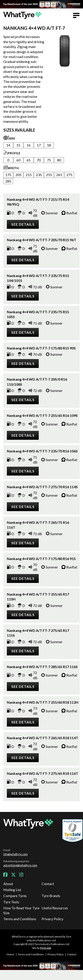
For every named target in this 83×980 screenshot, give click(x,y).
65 (29, 160)
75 (49, 160)
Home (10, 954)
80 (59, 160)
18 (49, 145)
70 (39, 160)
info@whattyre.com (15, 854)
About (8, 884)
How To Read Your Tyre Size (21, 910)
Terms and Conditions (20, 919)
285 (8, 181)
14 (8, 145)
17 (39, 145)
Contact (48, 884)
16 (29, 145)
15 (18, 145)
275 (69, 175)
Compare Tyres (15, 896)
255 (49, 175)
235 (39, 175)
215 (29, 175)
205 (18, 175)
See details (23, 224)
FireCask (46, 948)
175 (8, 175)
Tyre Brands (51, 896)
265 (59, 175)
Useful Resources (55, 908)
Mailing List (12, 890)
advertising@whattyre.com (20, 865)
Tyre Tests (11, 902)
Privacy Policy (52, 919)
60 (18, 160)
